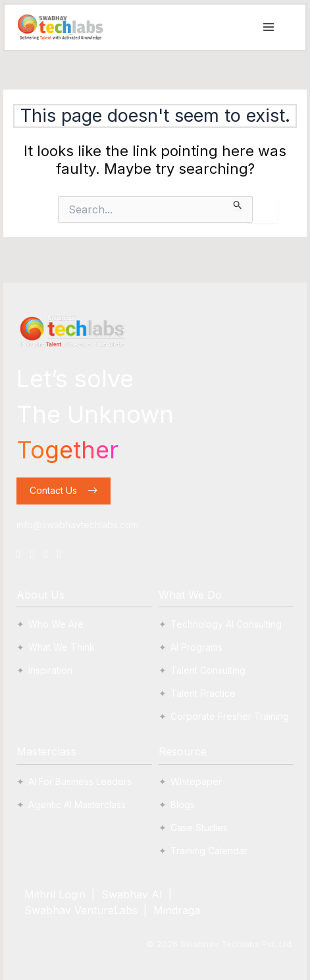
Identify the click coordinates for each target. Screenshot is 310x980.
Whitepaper (196, 781)
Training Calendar (209, 851)
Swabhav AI (132, 894)
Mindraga (177, 910)
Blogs (183, 804)
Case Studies (199, 828)
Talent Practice (203, 693)
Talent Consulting (208, 670)
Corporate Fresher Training (230, 716)
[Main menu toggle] (269, 27)
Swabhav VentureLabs (81, 910)
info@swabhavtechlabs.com (77, 525)
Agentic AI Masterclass (77, 804)
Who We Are (56, 624)
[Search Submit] (238, 203)
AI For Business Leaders (80, 781)
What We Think (62, 647)
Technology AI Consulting (226, 624)
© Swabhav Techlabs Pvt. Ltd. (220, 944)
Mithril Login (55, 894)
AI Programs (196, 647)
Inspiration (50, 670)
